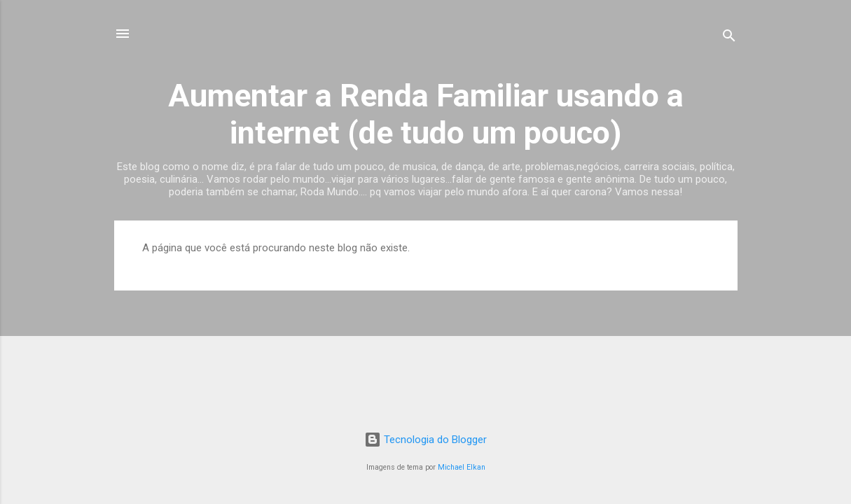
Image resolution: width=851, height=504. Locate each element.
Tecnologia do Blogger (425, 440)
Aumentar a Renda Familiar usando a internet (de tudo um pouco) (426, 114)
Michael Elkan (462, 467)
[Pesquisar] (729, 38)
